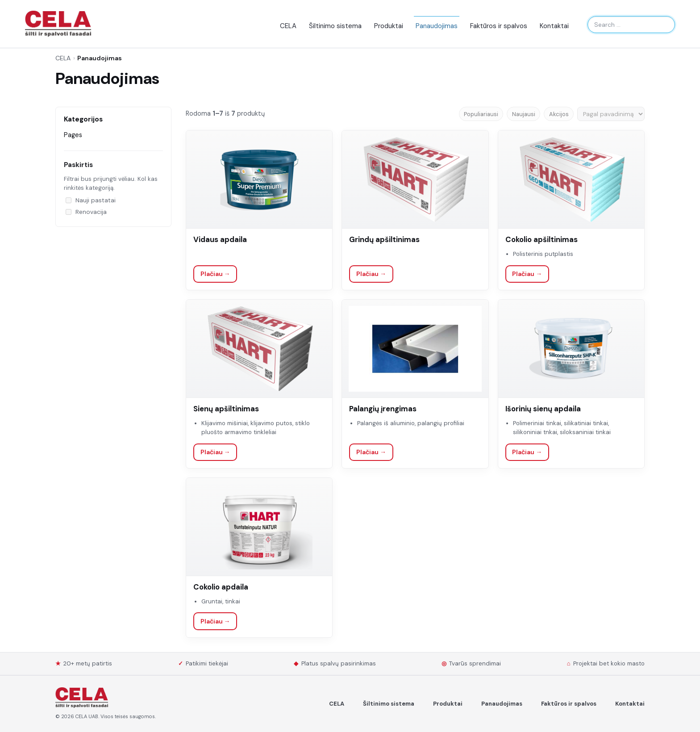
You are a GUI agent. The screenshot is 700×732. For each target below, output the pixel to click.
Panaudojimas (437, 26)
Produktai (389, 26)
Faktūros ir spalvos (499, 26)
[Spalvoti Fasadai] (82, 698)
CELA (288, 26)
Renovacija (86, 212)
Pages (73, 135)
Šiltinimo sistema (335, 26)
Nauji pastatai (91, 200)
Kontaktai (554, 26)
